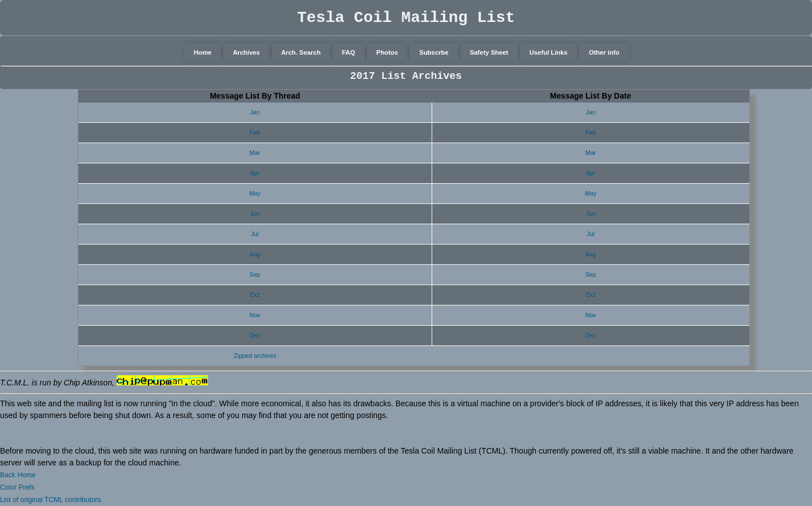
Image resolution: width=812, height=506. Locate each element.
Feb (255, 132)
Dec (255, 335)
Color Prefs (17, 487)
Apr (255, 173)
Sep (255, 274)
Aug (255, 254)
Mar (255, 153)
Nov (255, 315)
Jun (255, 214)
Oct (255, 295)
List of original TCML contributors (50, 500)
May (255, 193)
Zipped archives (255, 356)
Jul (255, 234)
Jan (255, 112)
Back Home (18, 475)
